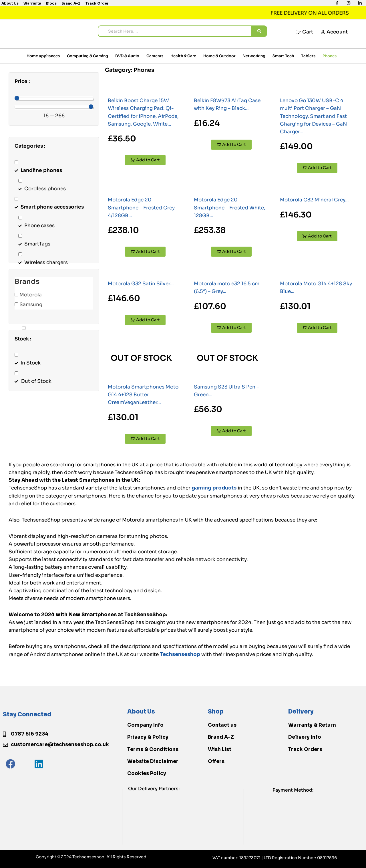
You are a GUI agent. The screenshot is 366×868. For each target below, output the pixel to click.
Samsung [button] (31, 305)
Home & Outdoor (219, 56)
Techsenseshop (180, 654)
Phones (330, 56)
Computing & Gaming (87, 56)
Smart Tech (283, 56)
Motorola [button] (31, 295)
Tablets (308, 56)
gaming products (214, 488)
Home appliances (43, 56)
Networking (254, 56)
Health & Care (183, 56)
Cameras (155, 56)
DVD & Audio (127, 56)
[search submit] (259, 31)
